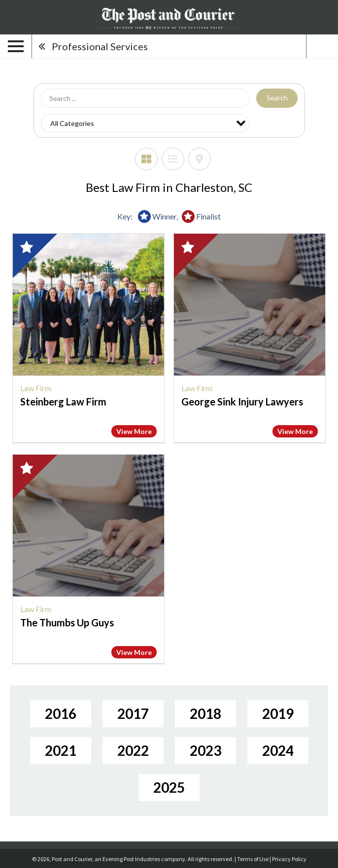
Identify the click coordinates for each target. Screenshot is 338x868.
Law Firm (36, 388)
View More (134, 431)
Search (277, 98)
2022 (133, 750)
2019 (278, 713)
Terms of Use (253, 859)
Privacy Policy (289, 859)
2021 (61, 750)
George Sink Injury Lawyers (242, 402)
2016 (61, 713)
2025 (169, 787)
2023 (205, 750)
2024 (278, 750)
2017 (133, 713)
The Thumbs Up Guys (67, 622)
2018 (205, 713)
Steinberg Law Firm (63, 402)
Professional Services (100, 46)
